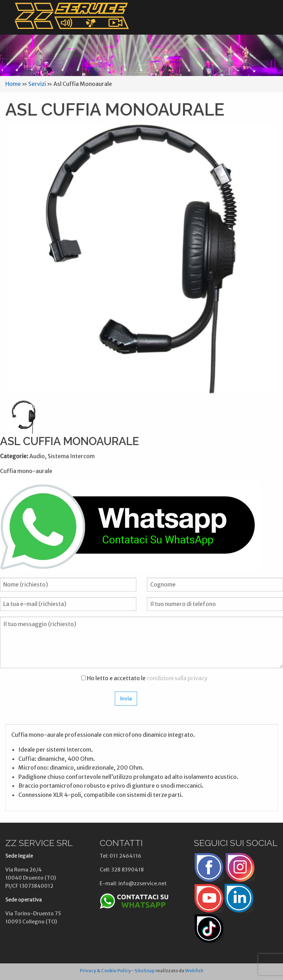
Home (13, 84)
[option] (141, 259)
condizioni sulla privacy (177, 678)
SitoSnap (145, 970)
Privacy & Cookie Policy (105, 970)
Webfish (194, 970)
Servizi (37, 84)
